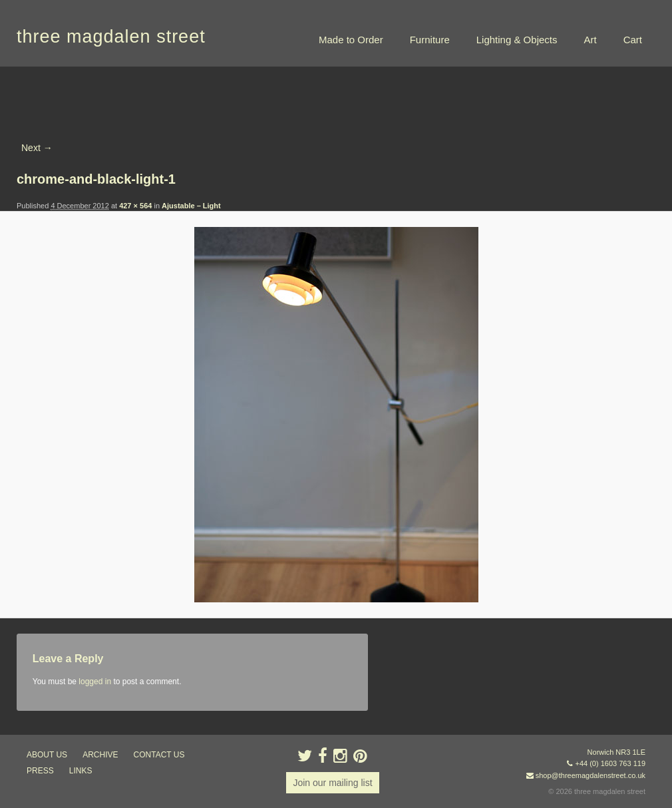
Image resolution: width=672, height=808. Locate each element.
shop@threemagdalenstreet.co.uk (590, 775)
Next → (37, 148)
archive (100, 755)
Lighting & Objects (517, 40)
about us (47, 755)
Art (590, 40)
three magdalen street (111, 37)
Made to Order (351, 40)
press (40, 771)
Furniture (430, 40)
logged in (95, 682)
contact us (159, 755)
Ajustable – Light (191, 206)
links (81, 771)
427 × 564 (135, 206)
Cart (633, 40)
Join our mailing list (332, 783)
